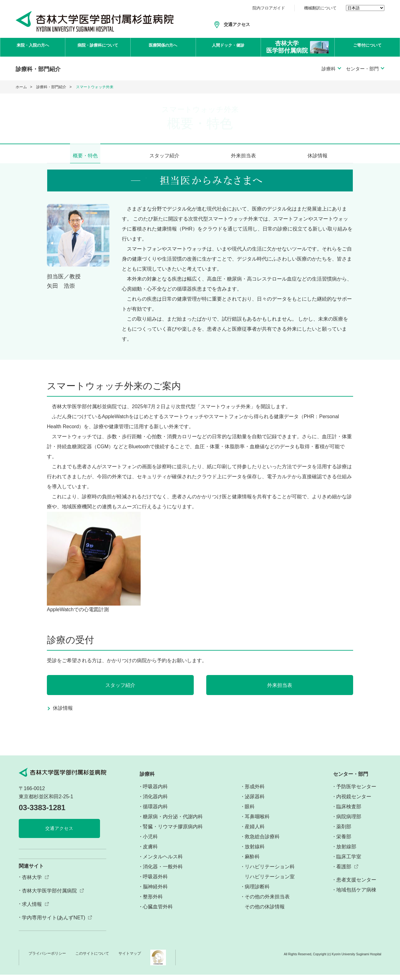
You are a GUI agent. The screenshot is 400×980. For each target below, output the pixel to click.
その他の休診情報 (265, 912)
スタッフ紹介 (164, 156)
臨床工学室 (349, 862)
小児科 (150, 842)
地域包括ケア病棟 (356, 895)
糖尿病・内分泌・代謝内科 (173, 822)
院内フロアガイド (269, 8)
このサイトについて (92, 959)
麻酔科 (252, 862)
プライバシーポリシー (47, 959)
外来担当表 (243, 156)
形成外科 (255, 792)
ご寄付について (367, 47)
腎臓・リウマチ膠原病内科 (173, 832)
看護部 (344, 872)
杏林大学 (32, 883)
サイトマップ (130, 959)
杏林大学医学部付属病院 (49, 896)
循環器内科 (155, 812)
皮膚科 (150, 852)
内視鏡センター (354, 802)
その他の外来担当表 (267, 902)
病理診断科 (257, 892)
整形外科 (153, 902)
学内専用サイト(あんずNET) (54, 923)
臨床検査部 (349, 812)
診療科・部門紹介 (51, 87)
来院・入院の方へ (33, 47)
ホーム (21, 87)
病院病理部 (349, 822)
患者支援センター (356, 885)
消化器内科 (155, 802)
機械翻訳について (320, 8)
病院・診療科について (98, 47)
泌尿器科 (255, 802)
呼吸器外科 (155, 882)
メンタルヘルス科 (163, 862)
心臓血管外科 (158, 912)
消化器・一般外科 (163, 872)
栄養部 (344, 842)
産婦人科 (255, 832)
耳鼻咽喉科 (257, 822)
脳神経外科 (155, 892)
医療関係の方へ (163, 47)
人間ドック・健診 (228, 47)
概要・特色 (85, 156)
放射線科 (255, 852)
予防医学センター (356, 792)
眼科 (250, 812)
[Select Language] (365, 8)
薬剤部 (344, 832)
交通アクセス (237, 24)
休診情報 (317, 156)
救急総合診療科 (262, 842)
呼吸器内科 (155, 792)
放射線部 (346, 852)
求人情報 (32, 909)
